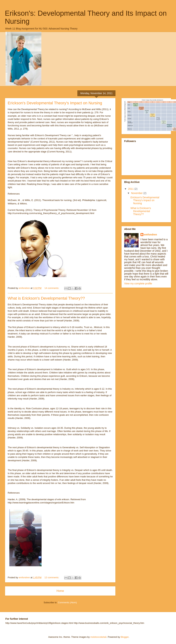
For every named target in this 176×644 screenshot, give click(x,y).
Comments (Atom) (67, 602)
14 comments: (52, 288)
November (137, 193)
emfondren (151, 235)
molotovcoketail (98, 637)
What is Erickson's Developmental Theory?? (46, 298)
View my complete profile (138, 284)
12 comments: (52, 577)
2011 (131, 189)
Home (60, 591)
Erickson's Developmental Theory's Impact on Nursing (55, 103)
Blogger (125, 637)
